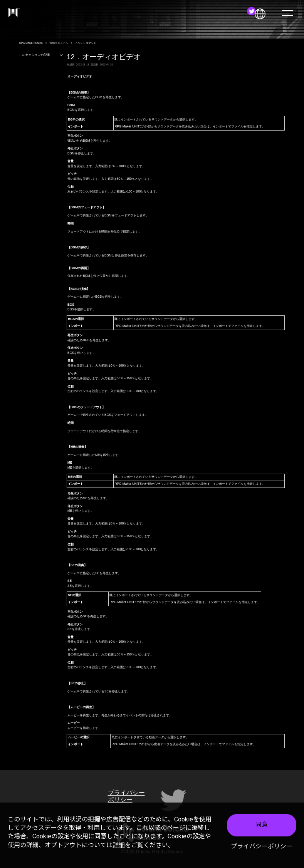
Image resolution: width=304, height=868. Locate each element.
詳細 (119, 845)
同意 (262, 825)
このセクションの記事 (41, 55)
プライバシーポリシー (262, 846)
